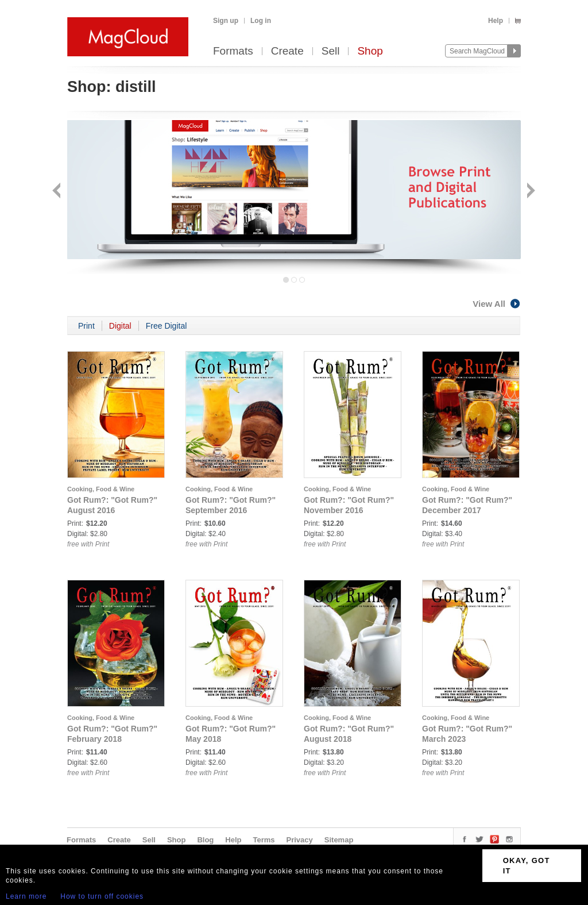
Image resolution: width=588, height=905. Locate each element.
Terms (264, 840)
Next (530, 192)
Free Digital (167, 326)
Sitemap (339, 840)
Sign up (226, 21)
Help (496, 21)
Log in (261, 21)
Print (86, 326)
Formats (233, 51)
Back (58, 192)
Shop (370, 51)
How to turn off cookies (102, 896)
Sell (331, 51)
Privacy (300, 840)
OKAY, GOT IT (527, 866)
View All (497, 304)
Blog (205, 840)
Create (287, 51)
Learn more (26, 896)
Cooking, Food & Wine (101, 489)
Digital (120, 326)
